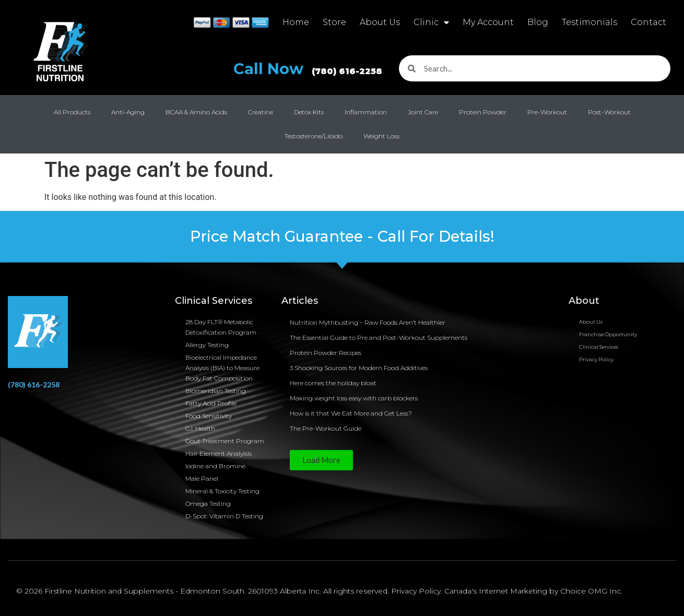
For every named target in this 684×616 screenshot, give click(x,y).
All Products (72, 112)
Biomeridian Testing (216, 391)
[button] (321, 460)
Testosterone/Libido (314, 136)
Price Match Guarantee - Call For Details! (342, 236)
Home (296, 22)
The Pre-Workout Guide (326, 428)
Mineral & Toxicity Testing (222, 491)
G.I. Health (200, 428)
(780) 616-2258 (34, 384)
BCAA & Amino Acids (196, 112)
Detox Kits (309, 112)
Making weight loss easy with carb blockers (354, 398)
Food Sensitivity (209, 416)
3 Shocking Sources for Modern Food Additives (359, 368)
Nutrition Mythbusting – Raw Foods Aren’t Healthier (368, 322)
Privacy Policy (596, 359)
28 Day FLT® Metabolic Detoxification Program (221, 327)
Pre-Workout (547, 112)
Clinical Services (599, 347)
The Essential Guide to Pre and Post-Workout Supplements (379, 337)
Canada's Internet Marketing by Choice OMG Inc (533, 591)
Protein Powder (483, 112)
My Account (488, 22)
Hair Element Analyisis (219, 453)
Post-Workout (609, 112)
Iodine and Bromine (215, 466)
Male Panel (202, 478)
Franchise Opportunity (608, 334)
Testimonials (589, 22)
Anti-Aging (128, 112)
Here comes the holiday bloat (333, 383)
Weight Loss (381, 136)
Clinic (431, 22)
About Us (380, 22)
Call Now (312, 69)
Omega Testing (208, 504)
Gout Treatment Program (225, 441)
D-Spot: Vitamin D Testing (224, 516)
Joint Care (423, 112)
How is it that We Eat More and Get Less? (351, 413)
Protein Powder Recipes (326, 353)
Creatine (261, 112)
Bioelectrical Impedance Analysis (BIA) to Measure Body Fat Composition (222, 368)
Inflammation (366, 112)
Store (334, 22)
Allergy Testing (207, 345)
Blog (538, 22)
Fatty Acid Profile (211, 403)
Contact (648, 22)
